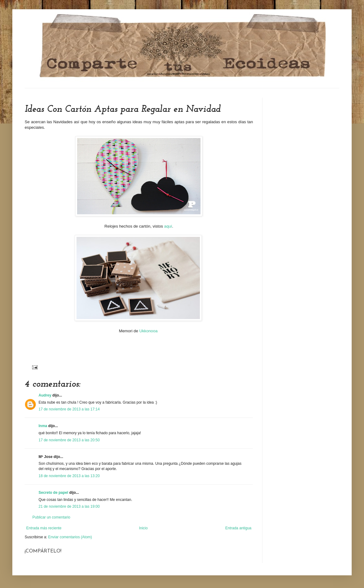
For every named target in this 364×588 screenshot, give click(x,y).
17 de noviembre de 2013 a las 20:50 (69, 440)
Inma (43, 426)
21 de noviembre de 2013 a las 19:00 (69, 506)
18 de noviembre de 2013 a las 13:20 (69, 476)
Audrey (45, 395)
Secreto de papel (53, 493)
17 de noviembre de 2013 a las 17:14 (69, 409)
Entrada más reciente (44, 528)
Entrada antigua (238, 528)
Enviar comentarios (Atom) (70, 537)
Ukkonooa (148, 331)
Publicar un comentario (51, 517)
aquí (168, 226)
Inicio (143, 528)
